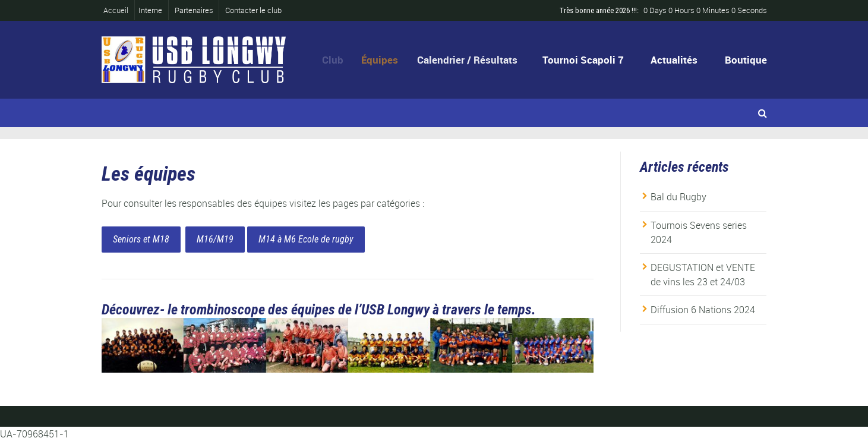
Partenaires (194, 10)
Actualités (674, 60)
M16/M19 (215, 239)
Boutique (746, 60)
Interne (150, 10)
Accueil (119, 10)
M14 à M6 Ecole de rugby (306, 239)
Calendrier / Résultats (471, 60)
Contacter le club (253, 10)
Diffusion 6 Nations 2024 (703, 310)
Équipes (384, 60)
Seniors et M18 (141, 239)
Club (336, 60)
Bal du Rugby (678, 197)
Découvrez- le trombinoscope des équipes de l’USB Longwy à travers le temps (317, 310)
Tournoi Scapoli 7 (583, 60)
